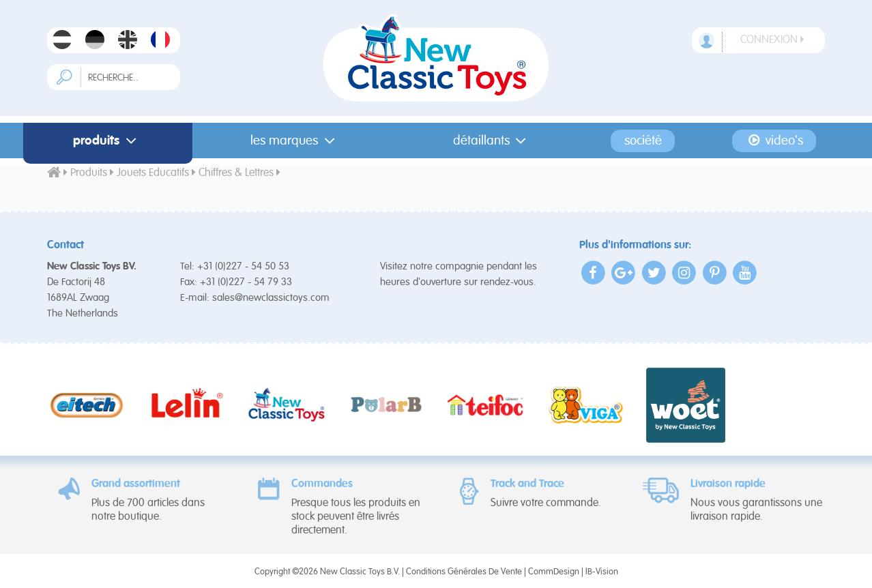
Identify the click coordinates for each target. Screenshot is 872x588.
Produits (107, 141)
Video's (774, 141)
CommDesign (554, 572)
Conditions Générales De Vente (464, 572)
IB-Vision (602, 572)
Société (643, 141)
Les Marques (295, 141)
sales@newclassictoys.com (271, 298)
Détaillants (493, 141)
